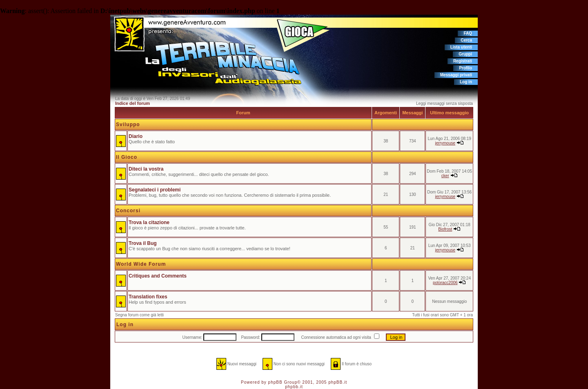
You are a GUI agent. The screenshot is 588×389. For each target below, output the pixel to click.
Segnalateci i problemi (155, 190)
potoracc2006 (445, 283)
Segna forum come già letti (139, 315)
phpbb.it (294, 387)
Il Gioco (127, 157)
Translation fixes (148, 297)
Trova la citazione (149, 222)
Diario (136, 136)
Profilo (465, 68)
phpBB (275, 382)
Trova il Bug (143, 243)
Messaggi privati (456, 75)
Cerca (466, 40)
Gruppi (465, 54)
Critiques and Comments (158, 276)
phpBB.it (338, 382)
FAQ (468, 33)
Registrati (463, 61)
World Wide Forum (141, 264)
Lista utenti (461, 47)
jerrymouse (445, 143)
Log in (466, 82)
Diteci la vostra (146, 169)
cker (445, 176)
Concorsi (128, 211)
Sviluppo (128, 124)
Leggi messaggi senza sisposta (444, 103)
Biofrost (445, 229)
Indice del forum (133, 103)
